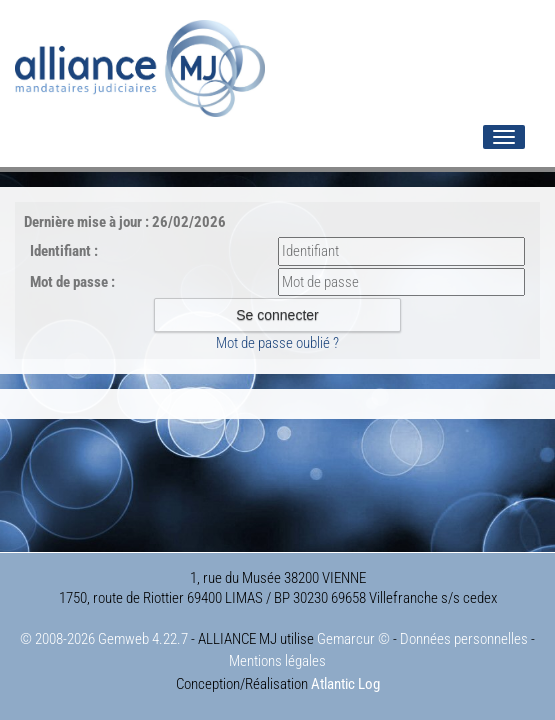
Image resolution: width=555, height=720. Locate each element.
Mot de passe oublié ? (277, 343)
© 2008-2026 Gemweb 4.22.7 (104, 639)
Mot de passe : (72, 282)
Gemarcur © (353, 639)
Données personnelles (464, 639)
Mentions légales (277, 661)
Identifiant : (64, 251)
